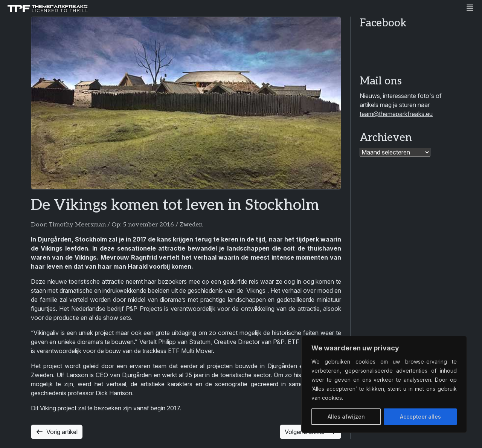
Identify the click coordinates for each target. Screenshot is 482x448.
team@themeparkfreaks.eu (396, 114)
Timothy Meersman (77, 225)
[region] (384, 384)
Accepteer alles (420, 417)
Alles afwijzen (346, 417)
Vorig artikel (57, 432)
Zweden (191, 225)
